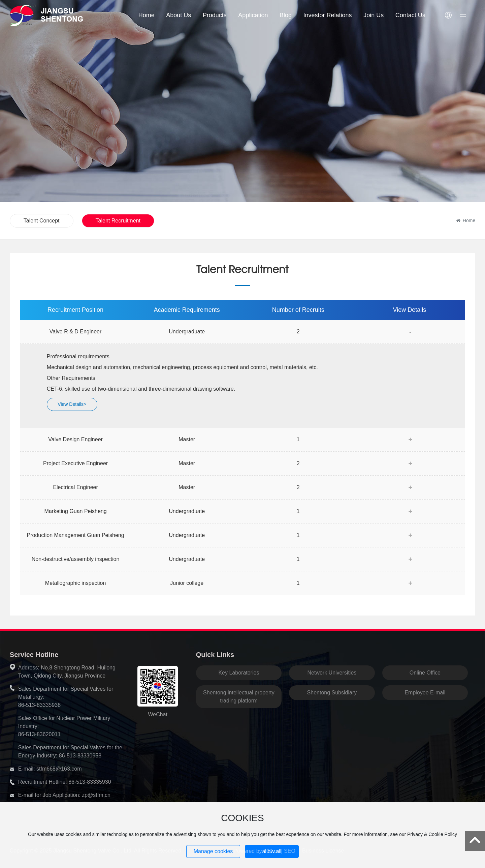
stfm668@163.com (59, 769)
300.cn (271, 851)
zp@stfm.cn (96, 795)
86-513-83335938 (39, 705)
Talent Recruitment (118, 221)
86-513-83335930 (90, 782)
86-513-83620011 (39, 734)
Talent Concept (42, 221)
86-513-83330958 (80, 756)
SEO (290, 851)
